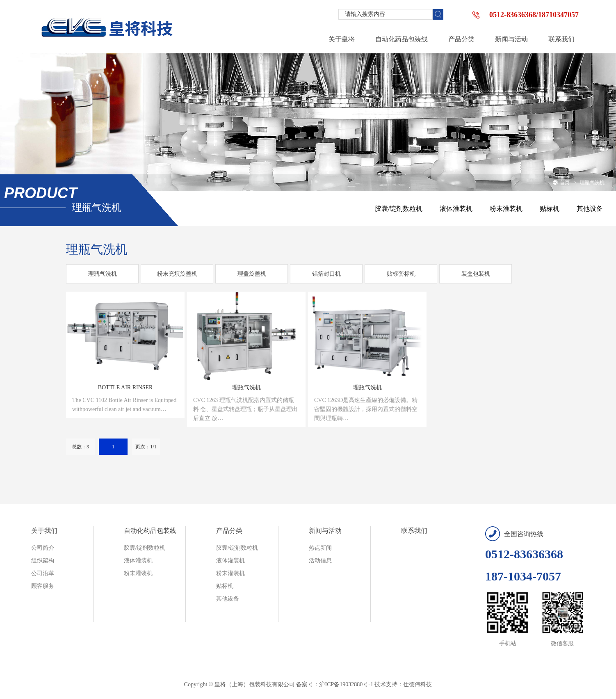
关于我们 (44, 531)
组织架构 (43, 561)
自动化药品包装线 (150, 531)
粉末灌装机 (506, 209)
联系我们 (414, 531)
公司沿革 (43, 573)
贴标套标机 (401, 274)
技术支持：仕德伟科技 (403, 684)
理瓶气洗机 (592, 183)
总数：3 (80, 447)
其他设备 (590, 209)
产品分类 (229, 531)
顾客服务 (43, 586)
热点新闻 (320, 548)
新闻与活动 (325, 531)
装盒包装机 (476, 274)
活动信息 (320, 561)
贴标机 (550, 209)
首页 (561, 183)
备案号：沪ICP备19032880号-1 (334, 684)
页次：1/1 (146, 447)
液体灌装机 (456, 209)
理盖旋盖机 (252, 274)
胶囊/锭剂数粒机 (399, 209)
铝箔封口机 (326, 274)
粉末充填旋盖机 (177, 274)
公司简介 (43, 548)
